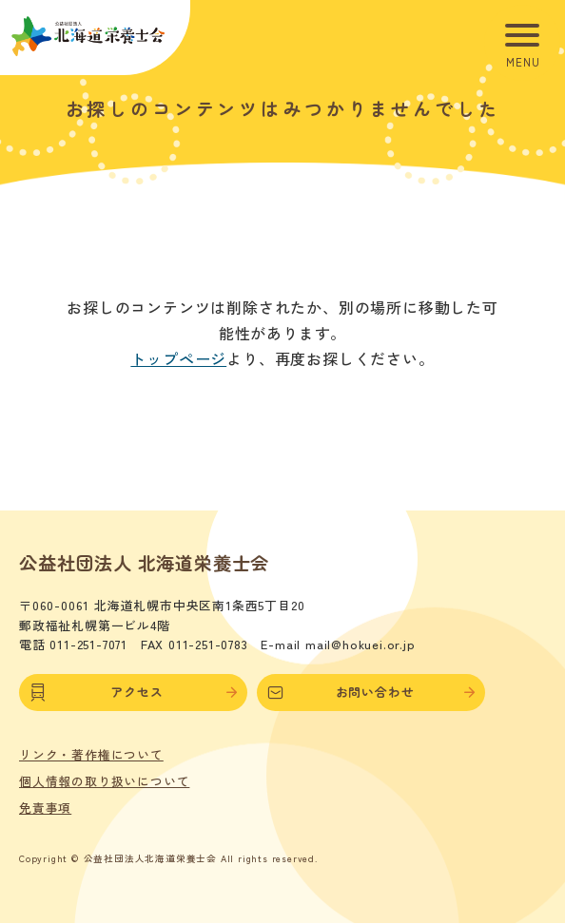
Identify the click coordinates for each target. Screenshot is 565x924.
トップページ (178, 358)
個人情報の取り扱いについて (104, 781)
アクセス (133, 692)
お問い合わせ (371, 692)
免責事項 (45, 808)
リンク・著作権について (91, 755)
